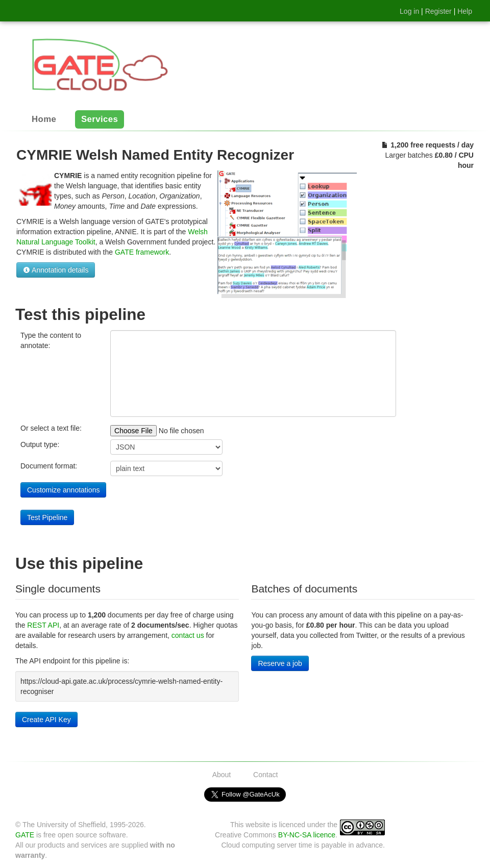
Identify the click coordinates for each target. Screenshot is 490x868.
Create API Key (46, 720)
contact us (188, 635)
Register (438, 11)
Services (100, 120)
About (222, 775)
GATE (25, 835)
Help (465, 11)
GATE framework (142, 252)
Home (44, 120)
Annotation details (56, 270)
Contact (265, 775)
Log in (409, 11)
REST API (43, 625)
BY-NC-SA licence (307, 835)
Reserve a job (280, 663)
